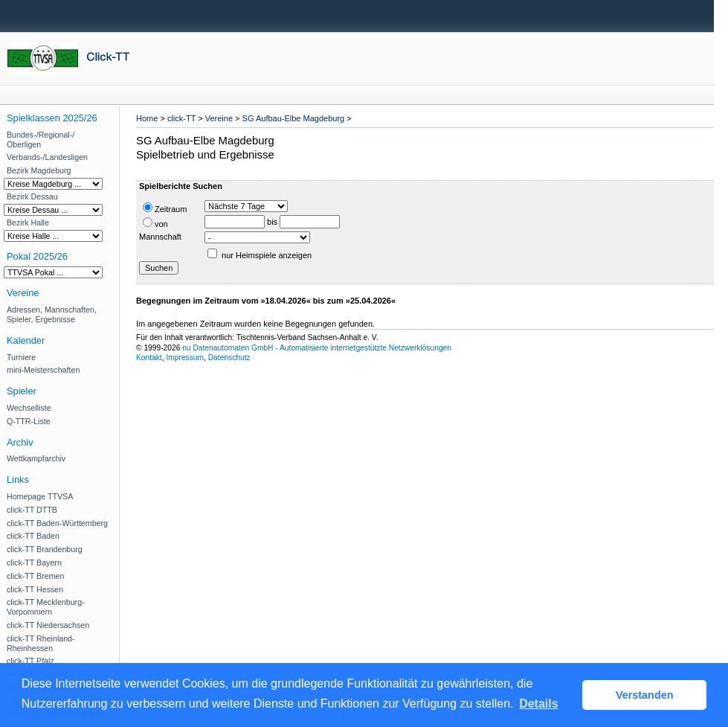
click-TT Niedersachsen (48, 625)
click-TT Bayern (34, 563)
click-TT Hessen (35, 589)
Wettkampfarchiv (36, 458)
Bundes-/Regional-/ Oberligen (41, 140)
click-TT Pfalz (30, 661)
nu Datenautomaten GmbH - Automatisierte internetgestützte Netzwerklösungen (317, 348)
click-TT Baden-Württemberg (57, 523)
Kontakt (149, 358)
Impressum (185, 358)
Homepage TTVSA (40, 496)
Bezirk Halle (28, 222)
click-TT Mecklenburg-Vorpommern (46, 607)
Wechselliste (29, 408)
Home (147, 118)
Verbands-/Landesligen (47, 157)
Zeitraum (165, 208)
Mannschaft (160, 237)
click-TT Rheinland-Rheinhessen (41, 643)
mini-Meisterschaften (43, 370)
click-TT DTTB (32, 510)
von (155, 223)
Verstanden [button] (645, 695)
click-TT (181, 118)
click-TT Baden (33, 536)
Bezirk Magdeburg (39, 170)
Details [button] (538, 704)
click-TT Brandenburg (45, 549)
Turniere (21, 357)
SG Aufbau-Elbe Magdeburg (294, 118)
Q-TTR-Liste (29, 421)
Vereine (219, 118)
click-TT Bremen (35, 576)
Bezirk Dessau (32, 196)
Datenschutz (229, 358)
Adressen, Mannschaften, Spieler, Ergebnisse (52, 314)
